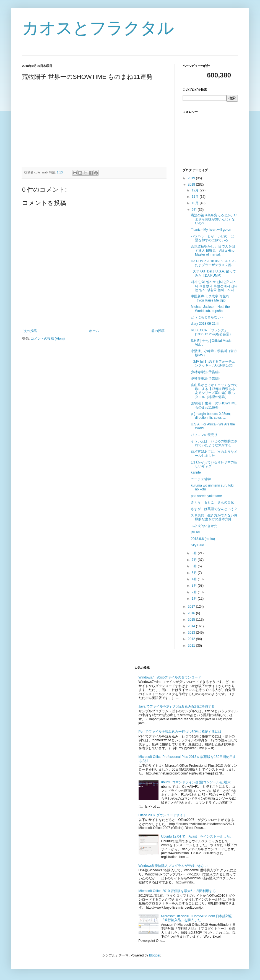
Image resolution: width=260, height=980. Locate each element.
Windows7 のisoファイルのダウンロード (170, 677)
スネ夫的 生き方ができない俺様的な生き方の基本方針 (214, 517)
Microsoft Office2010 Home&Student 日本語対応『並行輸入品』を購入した (197, 918)
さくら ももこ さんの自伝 (212, 502)
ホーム (94, 331)
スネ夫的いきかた (204, 526)
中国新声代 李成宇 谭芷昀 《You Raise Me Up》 (210, 298)
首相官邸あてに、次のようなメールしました (214, 454)
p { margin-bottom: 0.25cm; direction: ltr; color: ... (211, 416)
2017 (192, 607)
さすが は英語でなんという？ (214, 509)
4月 (195, 579)
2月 (195, 592)
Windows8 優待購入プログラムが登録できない (173, 866)
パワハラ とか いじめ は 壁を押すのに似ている (214, 238)
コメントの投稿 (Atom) (48, 339)
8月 (195, 553)
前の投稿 (158, 331)
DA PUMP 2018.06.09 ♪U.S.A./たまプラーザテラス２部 (214, 263)
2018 (192, 184)
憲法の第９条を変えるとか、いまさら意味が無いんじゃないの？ (214, 219)
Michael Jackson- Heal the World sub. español (210, 309)
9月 (195, 210)
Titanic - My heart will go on (211, 230)
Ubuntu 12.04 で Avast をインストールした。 (197, 836)
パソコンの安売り (204, 435)
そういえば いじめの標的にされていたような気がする (214, 443)
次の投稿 (30, 331)
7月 (195, 560)
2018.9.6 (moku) (203, 539)
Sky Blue (197, 545)
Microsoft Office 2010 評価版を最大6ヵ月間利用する (177, 891)
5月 (195, 573)
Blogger (155, 955)
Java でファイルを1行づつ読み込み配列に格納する (177, 706)
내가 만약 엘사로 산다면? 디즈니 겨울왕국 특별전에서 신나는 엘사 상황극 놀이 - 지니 (214, 286)
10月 (196, 203)
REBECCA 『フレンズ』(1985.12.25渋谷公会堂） (212, 332)
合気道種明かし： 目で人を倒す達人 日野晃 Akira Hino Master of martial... (213, 250)
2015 (192, 620)
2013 (192, 633)
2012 (192, 639)
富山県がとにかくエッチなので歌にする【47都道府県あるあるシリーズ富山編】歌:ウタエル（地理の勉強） (214, 391)
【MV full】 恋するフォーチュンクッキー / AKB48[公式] (213, 363)
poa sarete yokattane (206, 496)
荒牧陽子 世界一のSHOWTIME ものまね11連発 (214, 405)
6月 (195, 566)
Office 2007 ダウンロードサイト (162, 815)
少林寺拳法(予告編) (205, 372)
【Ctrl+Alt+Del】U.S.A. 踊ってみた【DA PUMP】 (213, 273)
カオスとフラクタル (98, 28)
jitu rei (195, 532)
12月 (196, 190)
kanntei (196, 472)
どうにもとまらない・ (207, 317)
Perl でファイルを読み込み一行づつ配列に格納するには (180, 732)
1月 (195, 599)
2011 (192, 646)
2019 (192, 178)
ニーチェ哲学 (201, 479)
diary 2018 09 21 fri (205, 324)
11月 (196, 197)
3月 (195, 586)
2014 (192, 626)
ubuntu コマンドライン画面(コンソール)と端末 (196, 782)
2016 (192, 613)
